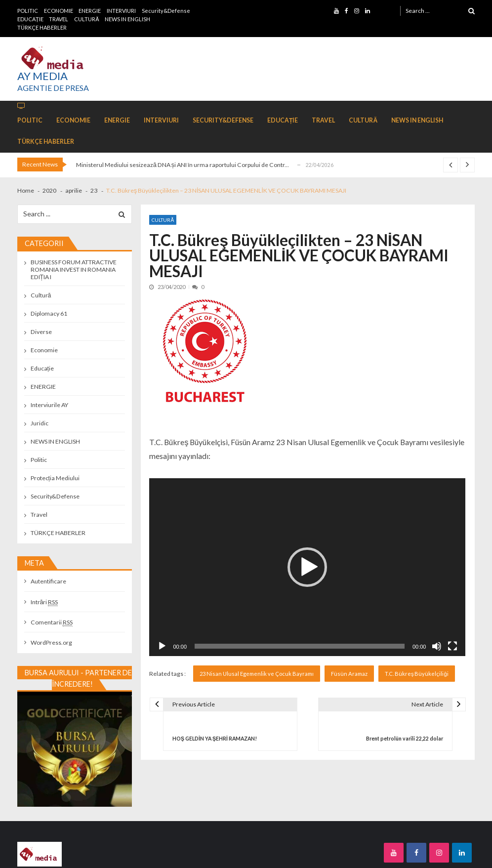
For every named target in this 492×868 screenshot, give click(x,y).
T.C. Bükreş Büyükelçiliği (417, 674)
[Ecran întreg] (452, 646)
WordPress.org (51, 642)
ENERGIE (90, 11)
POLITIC (28, 11)
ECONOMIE (59, 11)
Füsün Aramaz (349, 674)
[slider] (300, 646)
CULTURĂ (86, 19)
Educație (42, 368)
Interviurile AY (49, 405)
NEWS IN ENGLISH (127, 19)
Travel (39, 515)
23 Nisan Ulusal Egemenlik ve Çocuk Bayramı (257, 674)
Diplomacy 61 (49, 313)
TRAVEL (59, 19)
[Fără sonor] (437, 646)
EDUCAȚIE (30, 19)
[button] (307, 567)
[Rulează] (162, 646)
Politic (39, 460)
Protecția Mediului (55, 478)
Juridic (40, 423)
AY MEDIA (42, 76)
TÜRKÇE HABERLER (42, 27)
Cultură (163, 220)
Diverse (41, 332)
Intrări (44, 602)
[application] (307, 567)
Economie (44, 350)
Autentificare (48, 581)
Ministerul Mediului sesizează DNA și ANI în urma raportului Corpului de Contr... (183, 165)
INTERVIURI (121, 11)
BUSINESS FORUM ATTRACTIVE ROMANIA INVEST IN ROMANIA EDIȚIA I (74, 269)
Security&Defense (166, 11)
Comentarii (52, 622)
